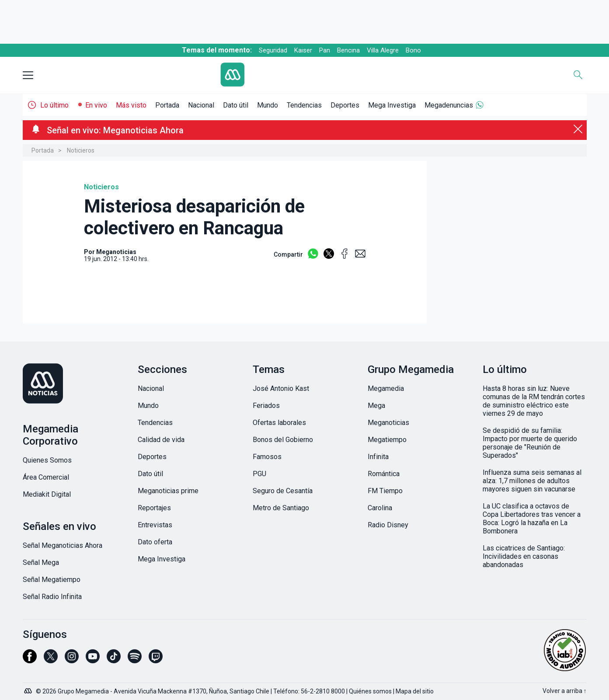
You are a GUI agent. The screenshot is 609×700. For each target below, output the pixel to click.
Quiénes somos (370, 691)
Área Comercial (46, 477)
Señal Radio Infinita (52, 597)
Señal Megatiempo (52, 580)
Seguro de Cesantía (283, 491)
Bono (413, 50)
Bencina (348, 50)
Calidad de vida (161, 440)
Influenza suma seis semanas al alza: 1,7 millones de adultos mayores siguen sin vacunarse (532, 481)
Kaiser (303, 50)
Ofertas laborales (279, 423)
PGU (259, 474)
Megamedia (386, 388)
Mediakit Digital (47, 494)
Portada (167, 105)
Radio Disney (388, 525)
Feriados (266, 406)
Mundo (268, 105)
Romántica (384, 474)
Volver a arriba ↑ (565, 691)
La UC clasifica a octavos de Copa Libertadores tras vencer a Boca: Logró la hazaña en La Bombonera (532, 519)
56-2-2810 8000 (323, 691)
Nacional (201, 105)
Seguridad (273, 50)
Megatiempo (387, 440)
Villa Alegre (383, 50)
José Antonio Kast (281, 388)
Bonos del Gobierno (283, 440)
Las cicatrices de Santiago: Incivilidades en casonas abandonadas (524, 556)
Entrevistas (155, 525)
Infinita (378, 457)
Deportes (345, 105)
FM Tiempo (385, 491)
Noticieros (81, 150)
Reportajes (154, 508)
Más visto (131, 105)
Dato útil (236, 105)
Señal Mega (41, 562)
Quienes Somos (47, 460)
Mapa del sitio (415, 691)
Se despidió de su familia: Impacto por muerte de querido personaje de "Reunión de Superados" (530, 443)
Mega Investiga (392, 105)
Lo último (54, 105)
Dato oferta (155, 542)
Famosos (267, 457)
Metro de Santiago (281, 508)
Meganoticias (388, 423)
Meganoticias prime (168, 491)
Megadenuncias (449, 105)
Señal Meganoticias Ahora (63, 545)
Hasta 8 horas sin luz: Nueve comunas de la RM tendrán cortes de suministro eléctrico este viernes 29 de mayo (534, 401)
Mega (376, 406)
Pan (325, 50)
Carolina (380, 508)
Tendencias (304, 105)
